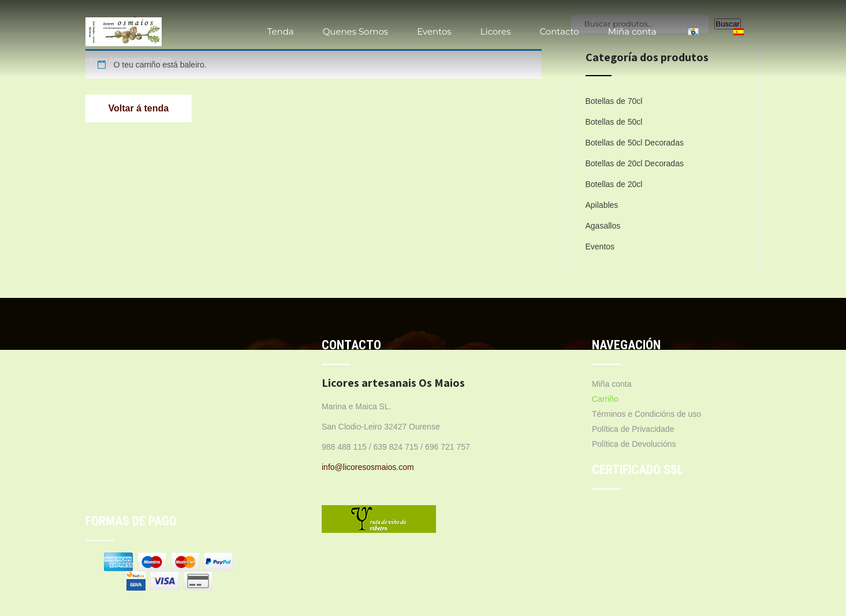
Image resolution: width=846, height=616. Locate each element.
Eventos (434, 31)
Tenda (281, 31)
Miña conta (632, 31)
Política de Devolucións (634, 444)
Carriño (605, 399)
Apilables (602, 205)
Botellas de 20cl (614, 184)
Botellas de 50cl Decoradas (635, 143)
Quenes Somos (355, 31)
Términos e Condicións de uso (646, 414)
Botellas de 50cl (614, 122)
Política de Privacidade (633, 429)
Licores (496, 31)
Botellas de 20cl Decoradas (635, 163)
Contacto (559, 31)
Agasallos (603, 226)
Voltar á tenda (139, 108)
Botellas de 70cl (614, 101)
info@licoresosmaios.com (368, 467)
